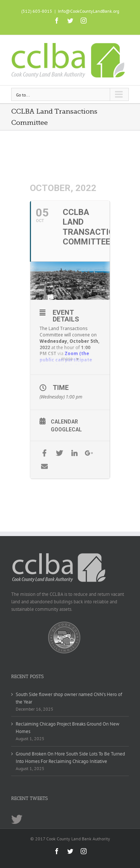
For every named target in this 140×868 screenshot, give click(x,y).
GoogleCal (66, 430)
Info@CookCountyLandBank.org (88, 11)
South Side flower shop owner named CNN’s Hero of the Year (69, 698)
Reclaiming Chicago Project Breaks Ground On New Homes (68, 728)
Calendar (64, 422)
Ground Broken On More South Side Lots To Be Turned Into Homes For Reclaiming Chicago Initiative (70, 758)
